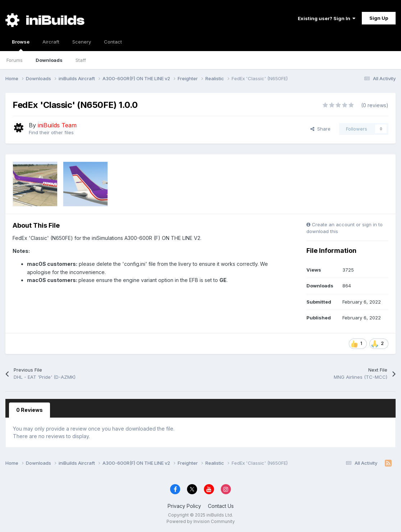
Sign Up (379, 18)
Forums (15, 60)
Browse (21, 45)
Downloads (49, 60)
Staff (81, 60)
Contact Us (221, 506)
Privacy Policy (184, 506)
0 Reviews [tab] (29, 410)
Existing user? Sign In (327, 18)
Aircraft (51, 42)
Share (320, 129)
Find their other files (51, 132)
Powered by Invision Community (201, 521)
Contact (113, 42)
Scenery (82, 42)
